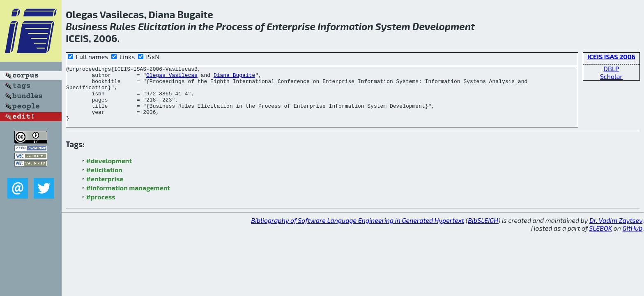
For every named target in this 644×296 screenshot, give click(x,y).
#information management (128, 199)
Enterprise (291, 26)
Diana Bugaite (234, 77)
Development (444, 26)
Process (235, 26)
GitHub (633, 239)
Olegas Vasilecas (172, 77)
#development (109, 172)
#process (101, 208)
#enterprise (105, 190)
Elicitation (162, 26)
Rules (123, 26)
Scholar (611, 76)
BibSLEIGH (483, 231)
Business (87, 26)
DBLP (611, 68)
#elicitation (104, 181)
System (393, 26)
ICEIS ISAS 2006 (611, 57)
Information (345, 26)
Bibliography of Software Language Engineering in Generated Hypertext (358, 231)
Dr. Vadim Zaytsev (616, 231)
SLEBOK (600, 239)
